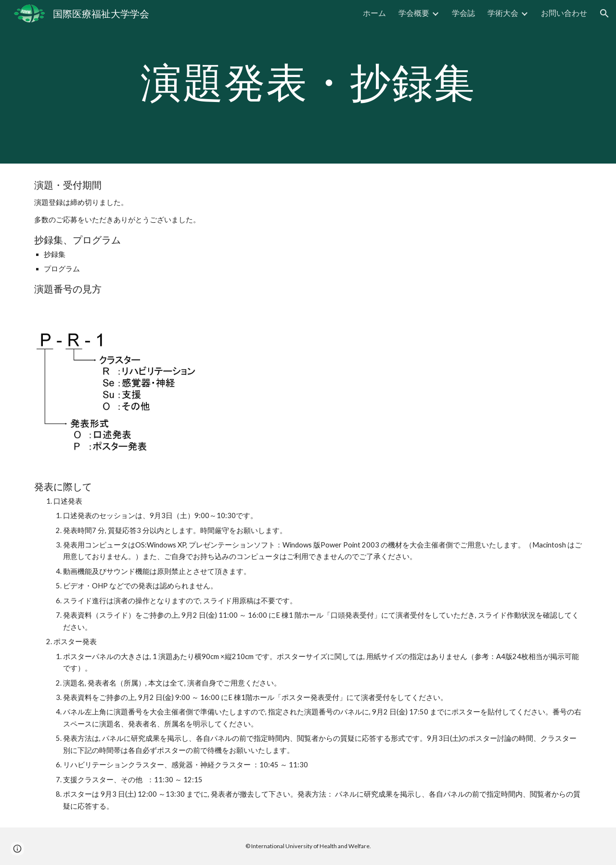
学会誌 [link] (463, 13)
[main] (308, 82)
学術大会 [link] (503, 13)
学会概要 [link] (414, 13)
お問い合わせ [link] (564, 13)
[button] (604, 13)
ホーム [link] (374, 13)
